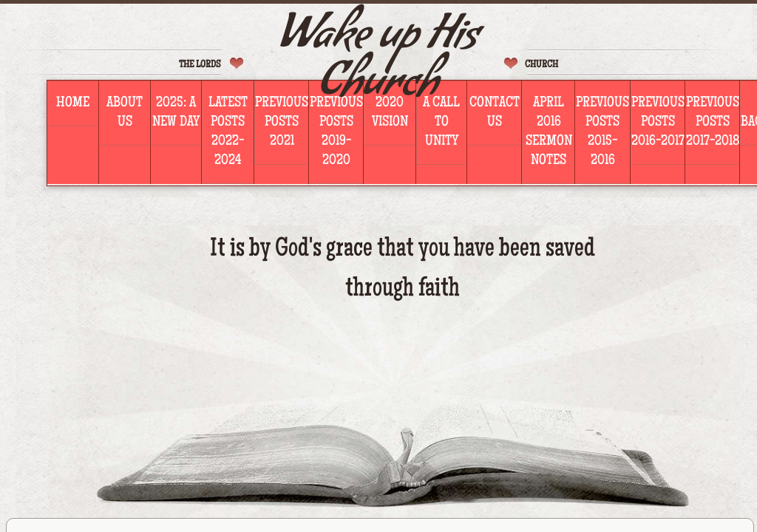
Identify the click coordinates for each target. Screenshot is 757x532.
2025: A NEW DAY (176, 113)
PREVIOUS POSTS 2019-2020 (336, 132)
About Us (125, 113)
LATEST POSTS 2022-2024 (228, 132)
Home (73, 103)
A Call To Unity (441, 123)
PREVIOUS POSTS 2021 (282, 123)
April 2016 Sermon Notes (549, 132)
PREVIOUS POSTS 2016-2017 (658, 123)
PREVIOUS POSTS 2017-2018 (713, 123)
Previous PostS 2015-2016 (602, 132)
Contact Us (495, 113)
